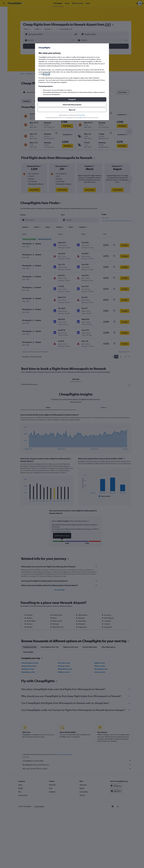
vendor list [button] (46, 74)
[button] (72, 99)
